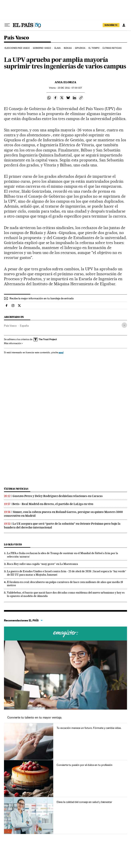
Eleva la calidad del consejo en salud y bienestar (84, 802)
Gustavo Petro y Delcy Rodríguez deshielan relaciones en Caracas (58, 496)
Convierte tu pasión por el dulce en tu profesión (85, 765)
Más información (13, 343)
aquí (61, 352)
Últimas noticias (112, 48)
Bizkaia (68, 48)
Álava (58, 48)
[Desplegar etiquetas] (124, 325)
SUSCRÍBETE (111, 25)
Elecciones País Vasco (17, 48)
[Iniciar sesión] (124, 25)
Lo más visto (13, 544)
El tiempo (94, 48)
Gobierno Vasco (42, 48)
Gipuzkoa (80, 48)
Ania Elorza (65, 82)
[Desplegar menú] (7, 25)
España (24, 326)
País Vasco (16, 38)
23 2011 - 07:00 (70, 88)
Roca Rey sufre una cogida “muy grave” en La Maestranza (42, 564)
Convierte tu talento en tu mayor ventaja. (35, 717)
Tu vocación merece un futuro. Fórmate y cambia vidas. (89, 728)
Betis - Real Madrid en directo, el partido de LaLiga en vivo (53, 504)
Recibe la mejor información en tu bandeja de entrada (42, 298)
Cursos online (65, 634)
